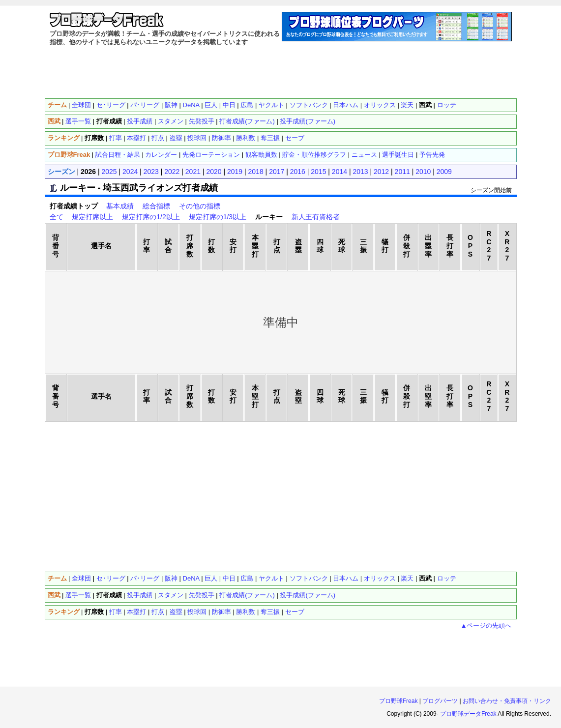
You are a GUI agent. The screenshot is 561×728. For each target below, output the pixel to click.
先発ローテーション (211, 155)
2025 (109, 172)
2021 (193, 172)
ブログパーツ (440, 701)
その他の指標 (200, 206)
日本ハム (346, 105)
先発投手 (202, 121)
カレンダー (161, 155)
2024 (130, 172)
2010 (423, 172)
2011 (402, 172)
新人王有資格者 (316, 217)
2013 (360, 172)
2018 (256, 172)
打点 (158, 138)
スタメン (171, 121)
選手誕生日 (398, 155)
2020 (214, 172)
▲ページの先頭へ (486, 626)
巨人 (211, 105)
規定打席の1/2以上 (151, 217)
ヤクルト (271, 105)
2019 (235, 172)
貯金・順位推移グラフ (314, 155)
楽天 (407, 105)
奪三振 (270, 138)
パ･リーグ (145, 105)
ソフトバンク (309, 105)
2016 (298, 172)
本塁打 (136, 138)
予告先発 (432, 155)
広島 (247, 105)
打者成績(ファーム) (247, 121)
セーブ (295, 138)
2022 (172, 172)
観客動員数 (261, 155)
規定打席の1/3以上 (218, 217)
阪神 (171, 105)
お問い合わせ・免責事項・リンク (507, 701)
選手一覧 (78, 121)
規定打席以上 (92, 217)
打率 (116, 138)
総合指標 (156, 206)
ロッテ (447, 105)
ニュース (364, 155)
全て (57, 217)
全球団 (81, 105)
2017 (277, 172)
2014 (340, 172)
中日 (229, 105)
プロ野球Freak (399, 701)
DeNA (191, 105)
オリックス (380, 105)
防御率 (221, 138)
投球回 (197, 138)
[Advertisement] (281, 71)
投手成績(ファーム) (308, 121)
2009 (444, 172)
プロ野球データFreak (468, 714)
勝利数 (246, 138)
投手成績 (140, 121)
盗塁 (176, 138)
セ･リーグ (111, 105)
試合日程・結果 (118, 155)
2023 (151, 172)
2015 (318, 172)
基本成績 (120, 206)
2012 (381, 172)
